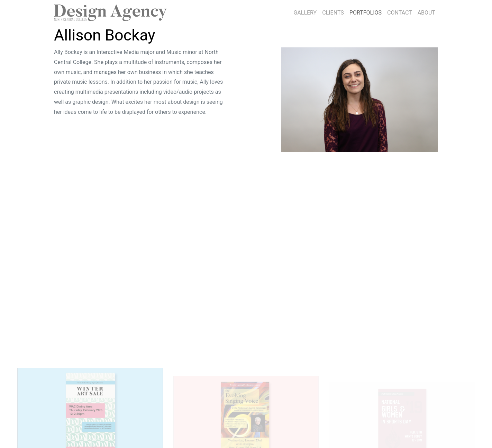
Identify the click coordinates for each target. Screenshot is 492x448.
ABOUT (426, 13)
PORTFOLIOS (367, 12)
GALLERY (305, 13)
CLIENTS (333, 13)
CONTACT (400, 13)
